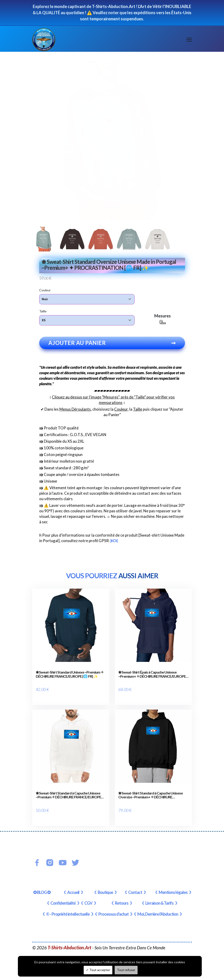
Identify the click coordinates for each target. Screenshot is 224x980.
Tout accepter (98, 970)
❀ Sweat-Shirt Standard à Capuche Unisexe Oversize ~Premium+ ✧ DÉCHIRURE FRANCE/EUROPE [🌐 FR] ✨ (151, 794)
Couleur (45, 290)
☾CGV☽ (88, 901)
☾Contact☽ (135, 890)
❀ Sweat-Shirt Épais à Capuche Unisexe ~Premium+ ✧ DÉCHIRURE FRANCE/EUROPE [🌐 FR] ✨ (152, 675)
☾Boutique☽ (105, 890)
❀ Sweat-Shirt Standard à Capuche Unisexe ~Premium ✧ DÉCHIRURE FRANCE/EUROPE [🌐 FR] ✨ (68, 794)
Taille (43, 311)
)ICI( (114, 541)
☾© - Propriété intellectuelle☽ (68, 912)
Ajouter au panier (112, 343)
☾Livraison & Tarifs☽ (159, 901)
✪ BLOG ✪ (42, 890)
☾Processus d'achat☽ (113, 912)
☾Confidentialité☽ (63, 901)
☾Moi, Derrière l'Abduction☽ (158, 912)
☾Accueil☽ (73, 890)
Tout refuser (126, 970)
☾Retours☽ (122, 901)
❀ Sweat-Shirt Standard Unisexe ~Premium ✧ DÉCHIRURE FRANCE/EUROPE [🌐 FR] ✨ (70, 675)
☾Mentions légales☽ (173, 890)
